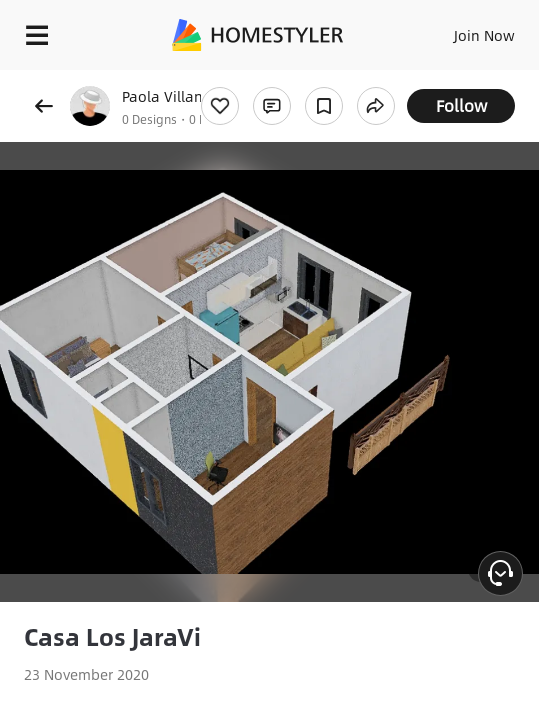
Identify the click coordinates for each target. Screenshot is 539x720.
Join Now (484, 35)
